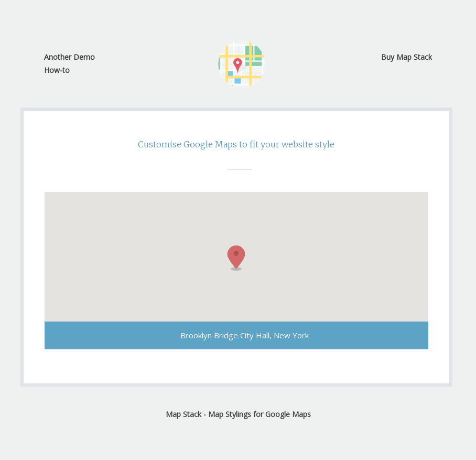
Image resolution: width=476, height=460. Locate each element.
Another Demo (69, 57)
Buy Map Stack (407, 57)
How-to (57, 70)
